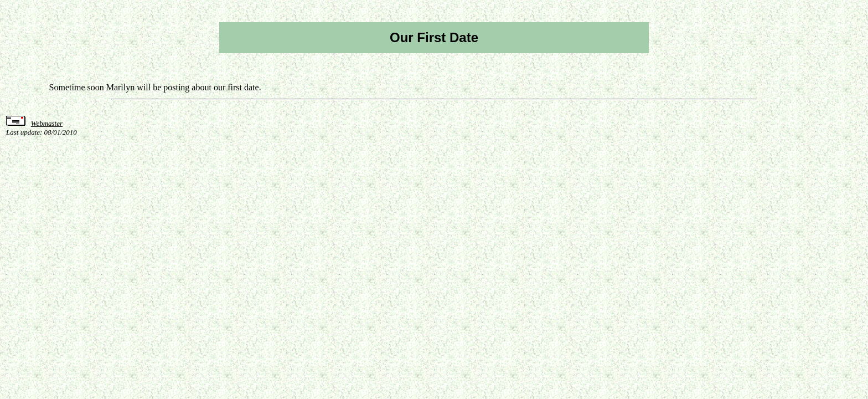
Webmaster (47, 123)
